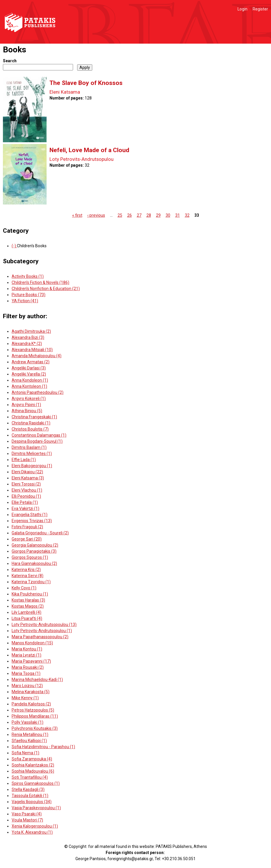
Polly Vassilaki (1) (28, 722)
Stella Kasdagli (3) (28, 789)
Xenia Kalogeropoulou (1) (35, 826)
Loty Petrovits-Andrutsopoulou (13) (44, 625)
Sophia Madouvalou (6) (33, 771)
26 (130, 215)
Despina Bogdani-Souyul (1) (37, 441)
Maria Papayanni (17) (31, 661)
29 (158, 215)
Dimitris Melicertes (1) (32, 453)
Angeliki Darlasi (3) (29, 368)
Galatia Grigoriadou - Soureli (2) (40, 533)
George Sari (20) (27, 539)
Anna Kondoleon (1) (30, 380)
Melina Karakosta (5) (31, 692)
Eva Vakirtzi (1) (25, 508)
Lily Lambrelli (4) (26, 612)
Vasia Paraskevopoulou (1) (36, 808)
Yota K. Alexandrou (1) (32, 832)
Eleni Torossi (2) (26, 484)
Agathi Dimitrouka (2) (31, 331)
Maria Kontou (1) (27, 649)
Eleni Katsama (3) (28, 478)
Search (10, 61)
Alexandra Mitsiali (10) (32, 350)
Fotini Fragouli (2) (27, 527)
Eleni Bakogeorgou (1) (32, 466)
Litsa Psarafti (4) (27, 618)
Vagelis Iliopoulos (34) (32, 802)
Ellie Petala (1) (25, 502)
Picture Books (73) (29, 295)
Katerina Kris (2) (26, 570)
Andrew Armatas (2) (31, 362)
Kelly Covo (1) (24, 588)
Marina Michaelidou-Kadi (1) (37, 680)
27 (139, 215)
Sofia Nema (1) (25, 753)
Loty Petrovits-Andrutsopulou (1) (42, 631)
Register (260, 9)
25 (120, 215)
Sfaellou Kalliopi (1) (29, 741)
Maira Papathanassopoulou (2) (40, 637)
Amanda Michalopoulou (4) (37, 356)
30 (168, 215)
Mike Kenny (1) (25, 698)
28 (149, 215)
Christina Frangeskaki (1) (34, 417)
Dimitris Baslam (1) (29, 447)
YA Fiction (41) (25, 301)
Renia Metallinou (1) (30, 734)
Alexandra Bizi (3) (28, 337)
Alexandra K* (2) (27, 344)
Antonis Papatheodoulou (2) (38, 392)
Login (242, 9)
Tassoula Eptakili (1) (30, 796)
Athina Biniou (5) (27, 411)
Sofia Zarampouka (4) (32, 759)
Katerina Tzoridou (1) (31, 582)
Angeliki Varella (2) (29, 374)
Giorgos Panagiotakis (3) (34, 551)
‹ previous (96, 215)
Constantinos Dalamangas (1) (39, 435)
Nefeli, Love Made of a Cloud (89, 150)
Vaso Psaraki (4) (27, 814)
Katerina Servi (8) (28, 576)
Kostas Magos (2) (28, 606)
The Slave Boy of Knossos (86, 83)
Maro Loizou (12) (27, 686)
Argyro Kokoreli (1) (29, 399)
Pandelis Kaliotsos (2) (31, 704)
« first (77, 215)
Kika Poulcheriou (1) (30, 594)
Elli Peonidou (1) (26, 496)
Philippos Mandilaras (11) (35, 716)
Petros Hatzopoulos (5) (33, 710)
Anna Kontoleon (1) (29, 386)
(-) (14, 246)
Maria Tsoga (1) (26, 673)
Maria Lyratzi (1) (26, 655)
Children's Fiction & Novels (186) (40, 282)
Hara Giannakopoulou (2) (34, 563)
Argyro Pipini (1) (26, 405)
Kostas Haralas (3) (28, 600)
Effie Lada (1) (24, 460)
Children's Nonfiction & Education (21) (46, 289)
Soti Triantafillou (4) (30, 777)
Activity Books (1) (28, 276)
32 (187, 215)
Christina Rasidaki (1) (31, 423)
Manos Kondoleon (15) (32, 643)
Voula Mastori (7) (27, 820)
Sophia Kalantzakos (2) (33, 765)
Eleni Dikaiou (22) (27, 472)
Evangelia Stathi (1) (30, 515)
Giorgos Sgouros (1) (30, 557)
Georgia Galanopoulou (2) (35, 545)
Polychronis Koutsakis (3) (35, 728)
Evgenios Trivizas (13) (32, 521)
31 (178, 215)
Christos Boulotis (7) (30, 429)
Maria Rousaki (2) (28, 667)
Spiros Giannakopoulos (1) (36, 783)
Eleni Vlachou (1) (27, 490)
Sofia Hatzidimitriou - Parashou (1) (43, 747)
